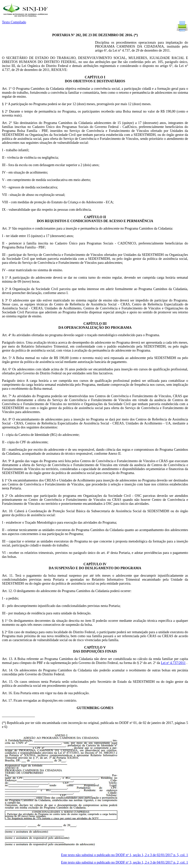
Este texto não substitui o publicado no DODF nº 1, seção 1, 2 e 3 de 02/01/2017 (125, 855)
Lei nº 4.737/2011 (173, 663)
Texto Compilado (14, 22)
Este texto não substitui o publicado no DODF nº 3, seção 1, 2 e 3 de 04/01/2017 (125, 862)
